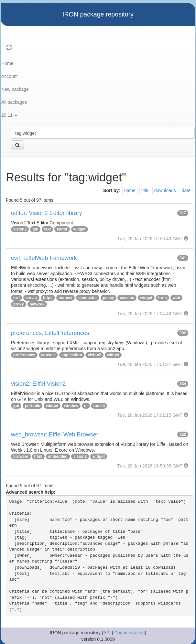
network (37, 304)
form (163, 298)
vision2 (20, 229)
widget (80, 229)
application (72, 355)
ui (86, 406)
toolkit (99, 406)
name (130, 190)
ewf (16, 298)
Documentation (129, 633)
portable (33, 406)
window (71, 406)
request (65, 298)
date (186, 190)
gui (35, 229)
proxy (19, 304)
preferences (24, 355)
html (38, 456)
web (176, 298)
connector (88, 298)
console (48, 355)
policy (109, 298)
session (127, 298)
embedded (58, 456)
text (47, 229)
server (31, 298)
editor (62, 229)
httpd (48, 298)
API (107, 633)
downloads (165, 190)
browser (21, 456)
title (145, 190)
